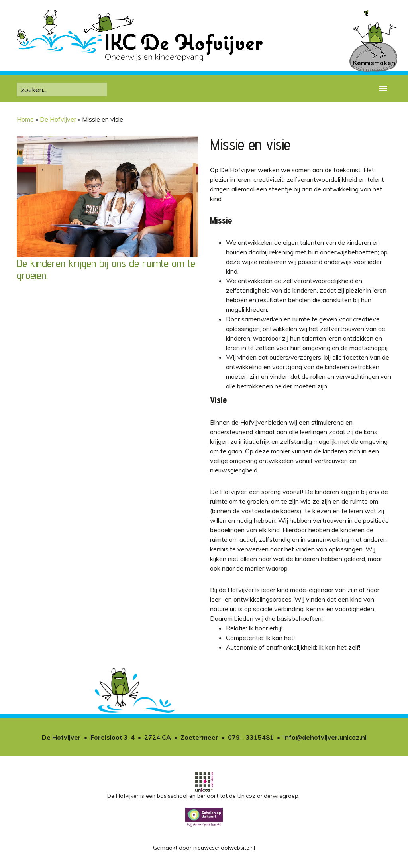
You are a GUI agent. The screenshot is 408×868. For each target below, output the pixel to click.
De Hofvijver (58, 119)
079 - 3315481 (251, 737)
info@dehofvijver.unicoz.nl (325, 737)
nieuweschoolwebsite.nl (224, 848)
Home (25, 119)
